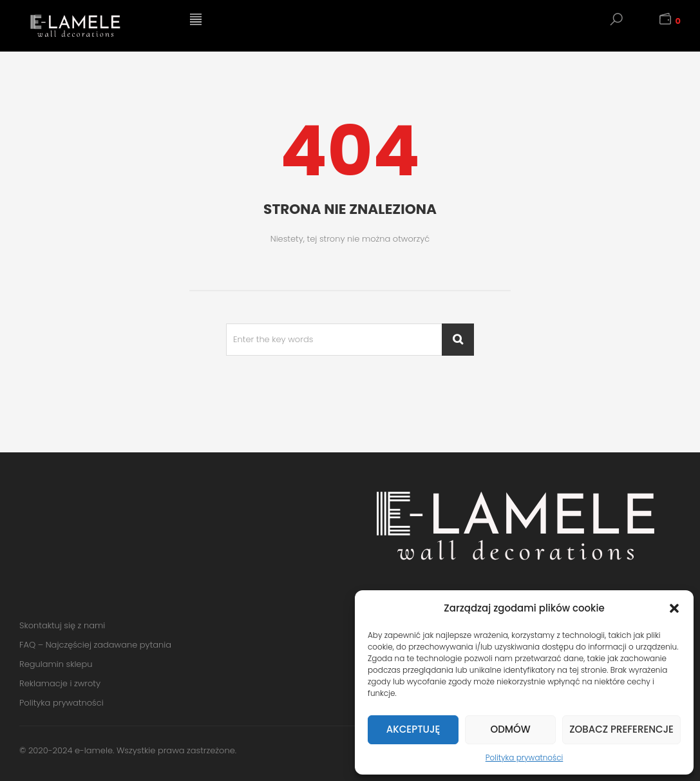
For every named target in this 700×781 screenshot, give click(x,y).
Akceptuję (413, 729)
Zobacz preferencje (621, 729)
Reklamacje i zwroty (60, 683)
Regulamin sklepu (56, 664)
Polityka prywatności (525, 757)
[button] (674, 608)
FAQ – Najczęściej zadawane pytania (95, 645)
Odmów (510, 729)
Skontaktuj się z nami (62, 625)
